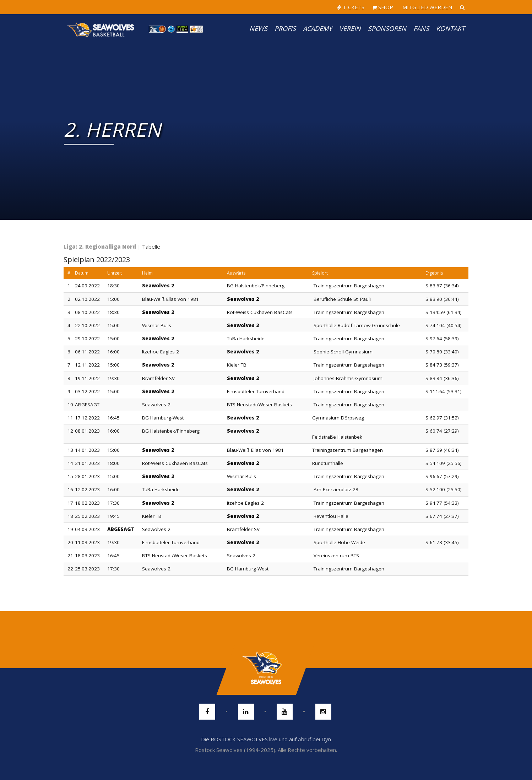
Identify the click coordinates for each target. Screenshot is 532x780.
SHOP (383, 7)
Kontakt (450, 28)
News (258, 28)
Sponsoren (387, 28)
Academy (317, 28)
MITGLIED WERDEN (427, 7)
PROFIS (285, 28)
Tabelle (151, 247)
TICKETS (350, 7)
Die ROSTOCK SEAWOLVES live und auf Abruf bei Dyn (266, 739)
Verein (350, 28)
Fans (421, 28)
